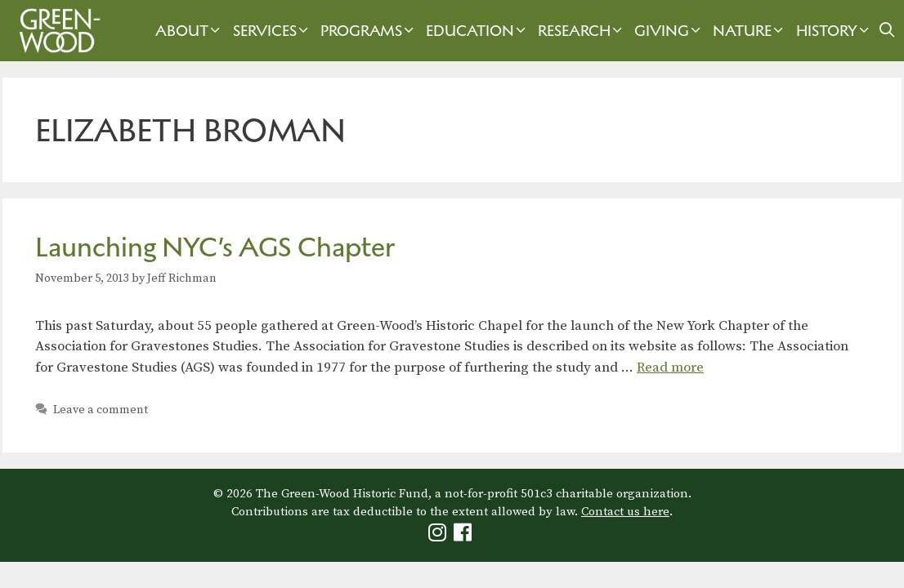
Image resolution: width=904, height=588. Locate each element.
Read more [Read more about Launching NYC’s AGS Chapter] (670, 367)
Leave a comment (101, 410)
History (835, 31)
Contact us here (625, 512)
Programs (369, 31)
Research (582, 31)
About (190, 31)
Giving (669, 31)
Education (478, 31)
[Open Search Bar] (887, 31)
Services (273, 31)
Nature (750, 31)
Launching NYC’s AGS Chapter (215, 247)
